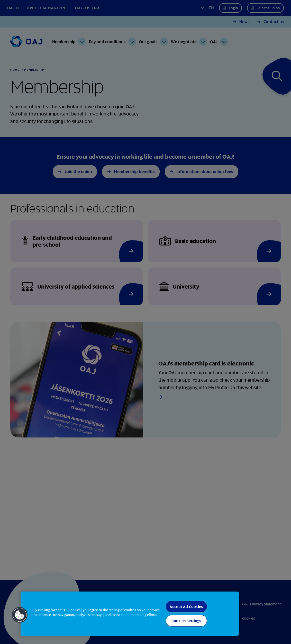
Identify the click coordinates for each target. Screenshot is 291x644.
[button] (20, 615)
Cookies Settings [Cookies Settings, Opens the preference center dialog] (186, 621)
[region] (130, 614)
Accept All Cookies (186, 607)
